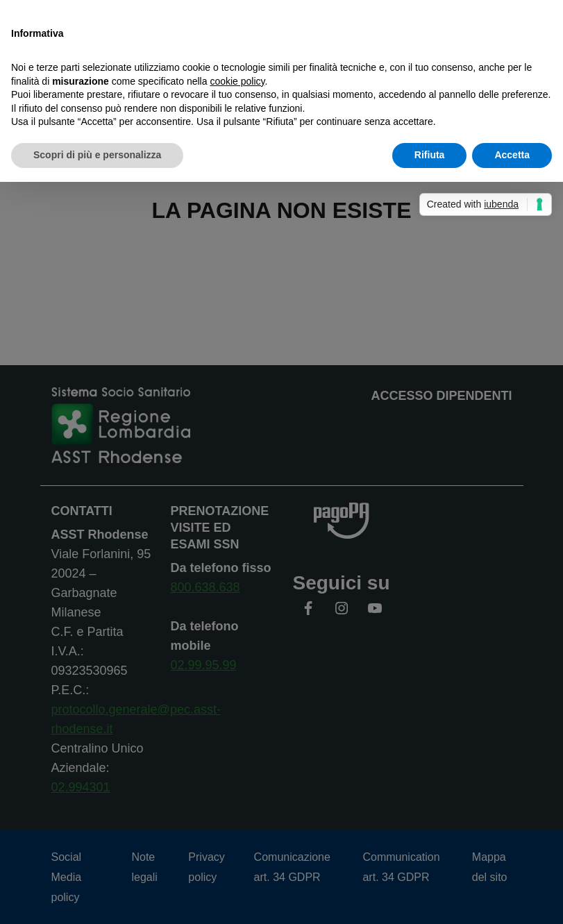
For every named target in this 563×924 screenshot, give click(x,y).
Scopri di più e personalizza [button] (97, 155)
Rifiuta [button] (430, 155)
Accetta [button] (512, 155)
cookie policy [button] (237, 81)
